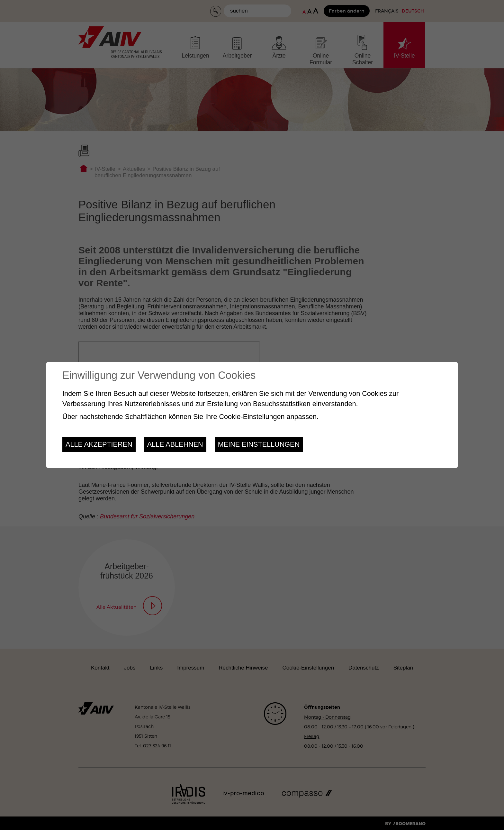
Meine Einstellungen (259, 444)
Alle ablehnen (175, 444)
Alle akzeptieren (99, 444)
